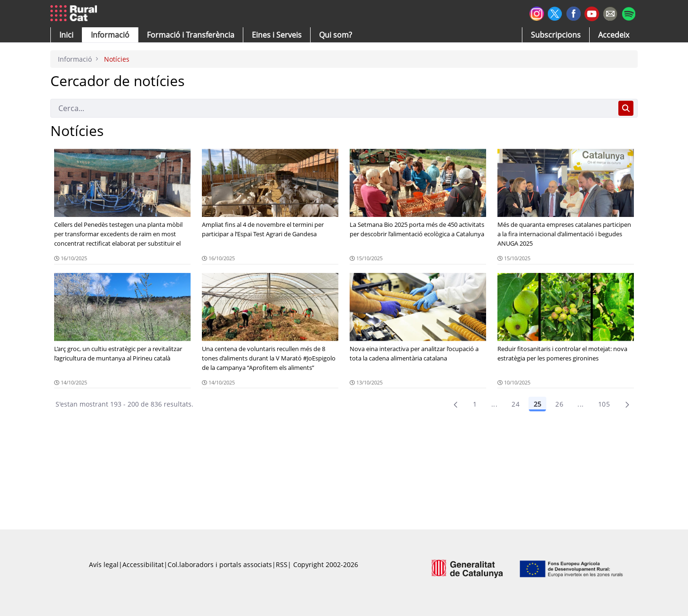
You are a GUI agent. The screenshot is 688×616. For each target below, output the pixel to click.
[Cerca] (332, 108)
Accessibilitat (143, 564)
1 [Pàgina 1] (475, 404)
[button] (66, 35)
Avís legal (104, 564)
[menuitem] (191, 35)
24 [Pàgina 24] (516, 404)
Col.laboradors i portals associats (220, 564)
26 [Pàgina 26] (559, 404)
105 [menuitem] (604, 404)
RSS (282, 564)
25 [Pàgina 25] (537, 404)
